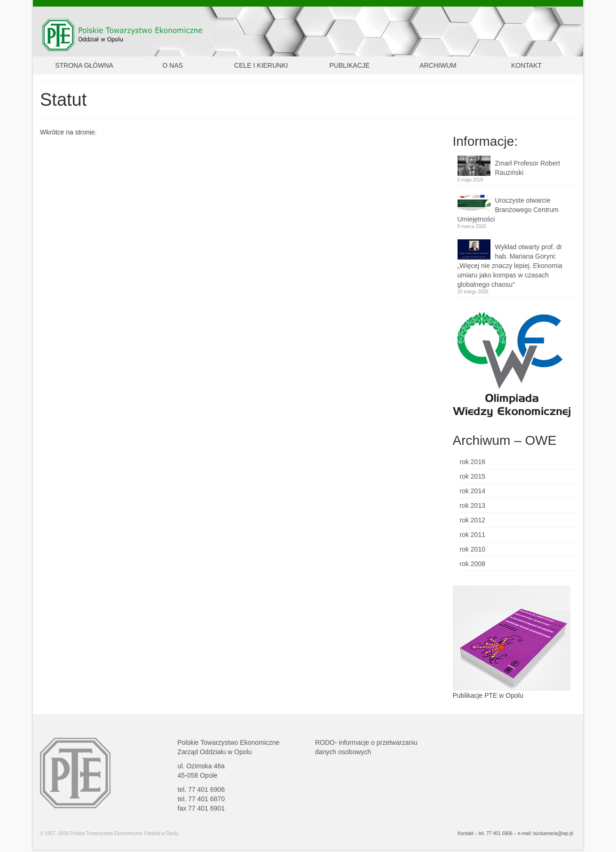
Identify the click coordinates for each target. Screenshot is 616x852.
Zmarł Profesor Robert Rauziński (528, 168)
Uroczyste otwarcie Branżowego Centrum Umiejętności (508, 210)
